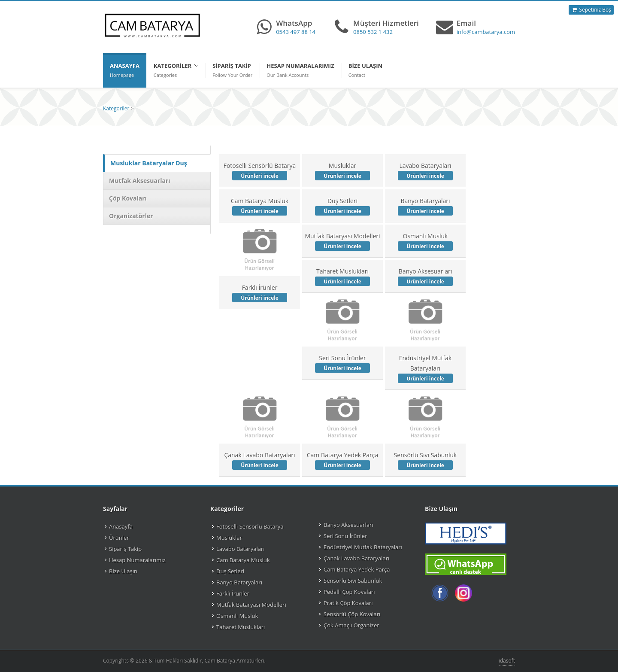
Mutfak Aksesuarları (140, 181)
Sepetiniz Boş (591, 10)
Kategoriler (116, 108)
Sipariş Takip (125, 549)
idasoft (507, 661)
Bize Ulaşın (123, 571)
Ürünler (119, 538)
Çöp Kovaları (128, 198)
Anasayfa (121, 526)
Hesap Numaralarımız (137, 560)
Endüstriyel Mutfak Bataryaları (425, 368)
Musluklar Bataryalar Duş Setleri (149, 172)
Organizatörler (131, 216)
